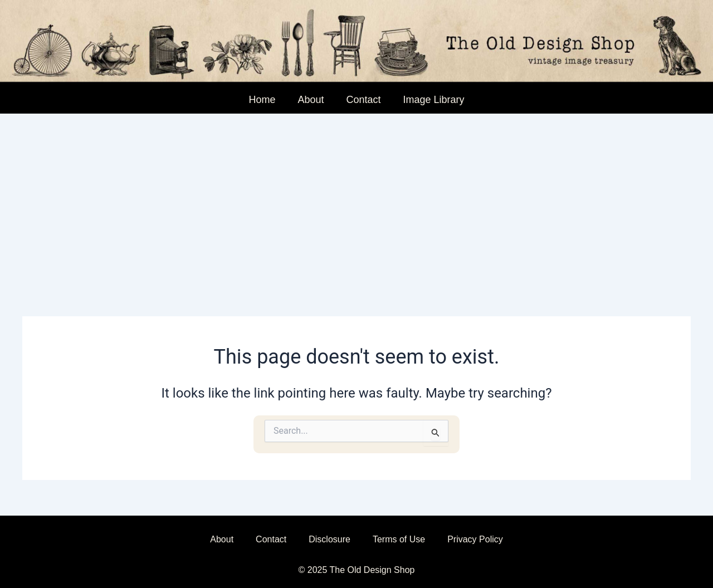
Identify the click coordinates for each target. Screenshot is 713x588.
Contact (363, 100)
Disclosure (329, 539)
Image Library (434, 100)
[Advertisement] (356, 197)
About (311, 100)
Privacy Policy (475, 539)
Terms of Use (399, 539)
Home (262, 100)
